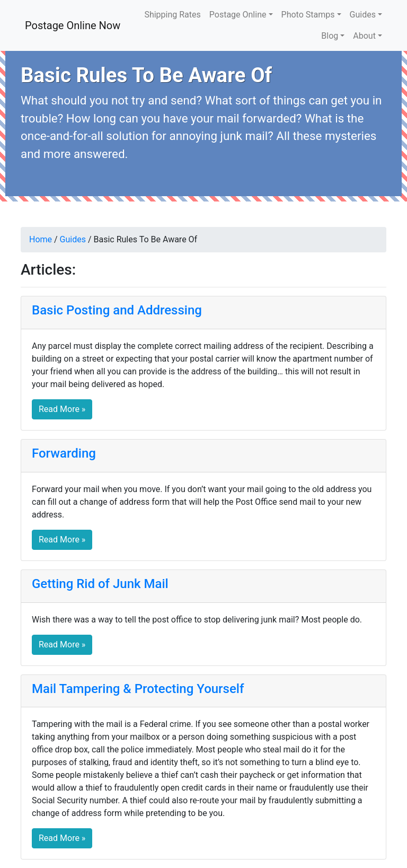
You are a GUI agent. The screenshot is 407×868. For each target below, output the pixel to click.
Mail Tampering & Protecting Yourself (138, 689)
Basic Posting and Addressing (117, 310)
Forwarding (64, 453)
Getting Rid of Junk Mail (100, 584)
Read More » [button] (62, 409)
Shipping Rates (172, 15)
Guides (363, 15)
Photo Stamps (308, 15)
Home (41, 239)
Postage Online (238, 15)
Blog (330, 36)
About (364, 36)
